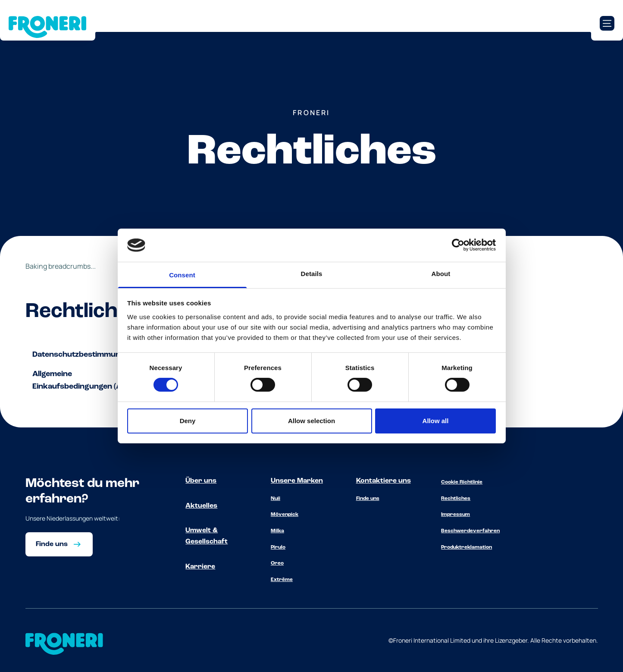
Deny (188, 421)
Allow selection (311, 421)
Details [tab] (312, 274)
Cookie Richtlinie (462, 482)
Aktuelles (201, 506)
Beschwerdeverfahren (470, 531)
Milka (277, 531)
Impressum (456, 515)
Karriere (200, 567)
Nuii (275, 499)
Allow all (436, 421)
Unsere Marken (297, 481)
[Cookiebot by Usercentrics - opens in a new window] (458, 245)
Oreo (277, 563)
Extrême (282, 580)
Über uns (201, 481)
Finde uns (368, 499)
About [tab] (441, 274)
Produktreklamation (466, 547)
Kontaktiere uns (384, 481)
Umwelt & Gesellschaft (207, 536)
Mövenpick (285, 515)
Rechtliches (456, 499)
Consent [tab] (182, 275)
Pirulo (278, 547)
